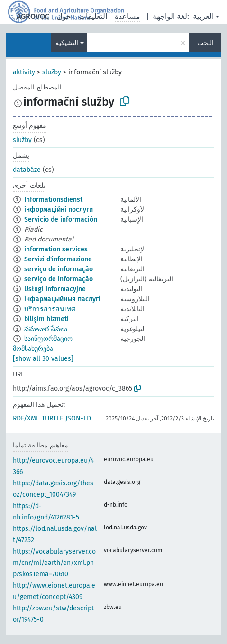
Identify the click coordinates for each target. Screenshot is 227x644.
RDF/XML (26, 418)
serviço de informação (59, 269)
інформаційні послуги (59, 210)
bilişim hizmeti (46, 319)
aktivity (24, 72)
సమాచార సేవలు (46, 329)
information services (56, 249)
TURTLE (52, 418)
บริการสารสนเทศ (50, 309)
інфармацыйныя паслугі (62, 299)
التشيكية (67, 43)
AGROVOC (33, 16)
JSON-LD (78, 418)
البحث (205, 43)
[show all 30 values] (43, 359)
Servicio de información (61, 219)
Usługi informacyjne (55, 289)
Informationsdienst (53, 200)
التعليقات (93, 16)
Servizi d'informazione (58, 259)
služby (52, 72)
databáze (27, 170)
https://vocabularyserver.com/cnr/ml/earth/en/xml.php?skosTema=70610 (54, 563)
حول (64, 16)
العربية (203, 16)
